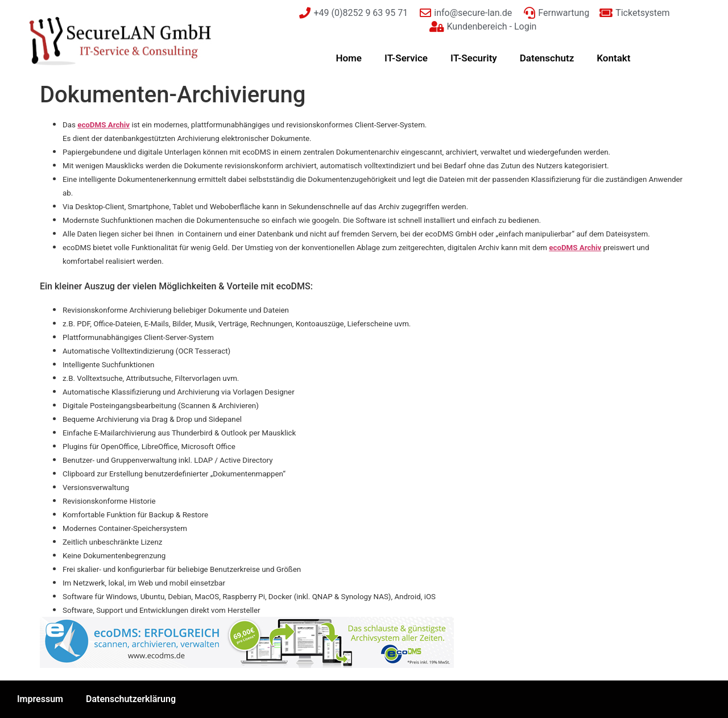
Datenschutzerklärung (131, 699)
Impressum (40, 699)
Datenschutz (547, 58)
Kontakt (613, 58)
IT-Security (474, 58)
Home (349, 58)
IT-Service (406, 58)
